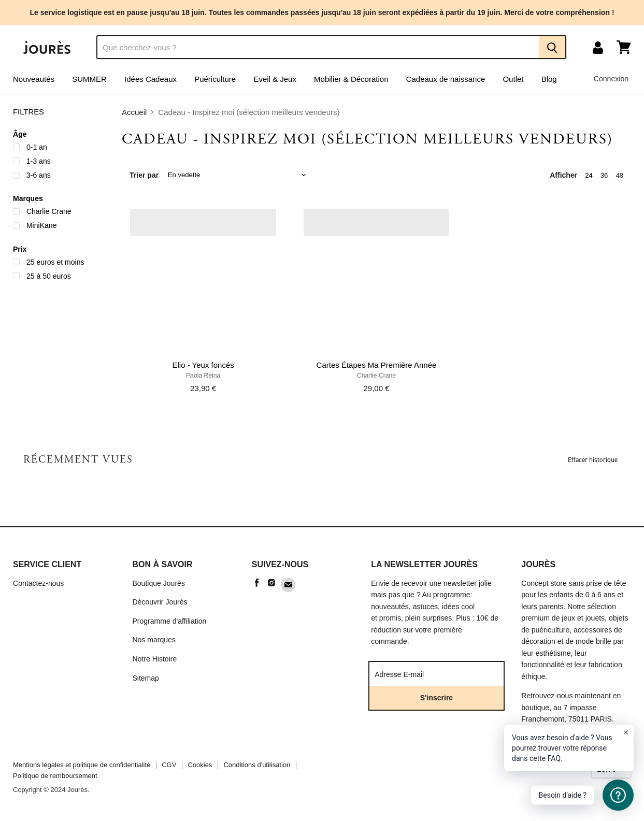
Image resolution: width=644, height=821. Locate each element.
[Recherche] (318, 47)
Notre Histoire (154, 659)
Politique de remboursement (55, 776)
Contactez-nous (38, 583)
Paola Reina (203, 376)
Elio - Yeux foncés (203, 365)
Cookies (200, 765)
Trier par (144, 175)
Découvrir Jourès (160, 602)
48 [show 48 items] (619, 175)
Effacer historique (593, 460)
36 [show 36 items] (604, 175)
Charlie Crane (376, 376)
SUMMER (89, 79)
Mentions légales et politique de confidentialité (82, 765)
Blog (549, 79)
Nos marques (154, 640)
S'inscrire (437, 698)
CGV (169, 765)
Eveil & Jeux (275, 79)
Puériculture (215, 79)
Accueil (134, 112)
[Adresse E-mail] (433, 674)
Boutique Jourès (159, 583)
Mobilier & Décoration (351, 79)
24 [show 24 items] (589, 175)
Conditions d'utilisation (257, 765)
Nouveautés (34, 79)
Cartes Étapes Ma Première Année (377, 365)
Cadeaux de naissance (446, 79)
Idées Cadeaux (151, 79)
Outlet (513, 79)
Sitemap (146, 678)
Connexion (611, 79)
